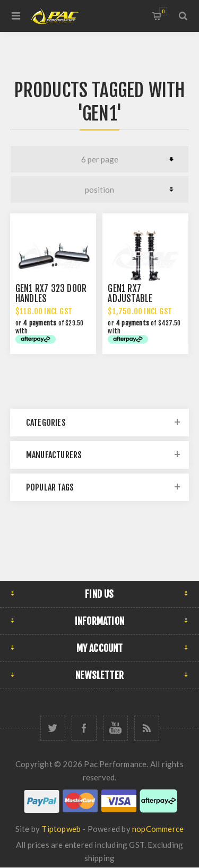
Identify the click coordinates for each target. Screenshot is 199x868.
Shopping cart (163, 11)
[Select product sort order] (99, 190)
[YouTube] (115, 728)
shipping (100, 858)
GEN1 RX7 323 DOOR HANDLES (51, 294)
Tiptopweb (61, 829)
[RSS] (147, 728)
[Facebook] (84, 728)
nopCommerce (158, 829)
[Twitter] (53, 728)
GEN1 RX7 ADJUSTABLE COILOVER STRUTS (140, 299)
